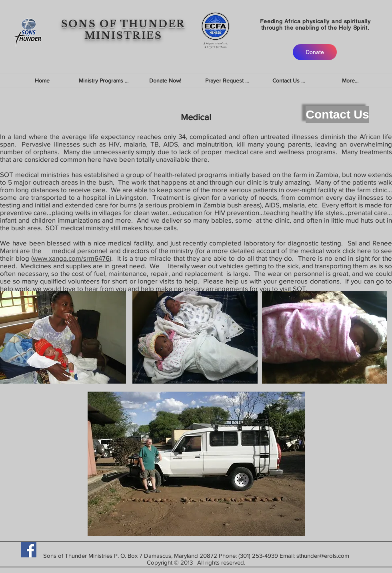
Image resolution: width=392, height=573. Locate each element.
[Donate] (315, 52)
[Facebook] (29, 550)
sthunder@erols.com (323, 556)
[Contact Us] (337, 115)
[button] (104, 81)
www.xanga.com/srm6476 (71, 258)
